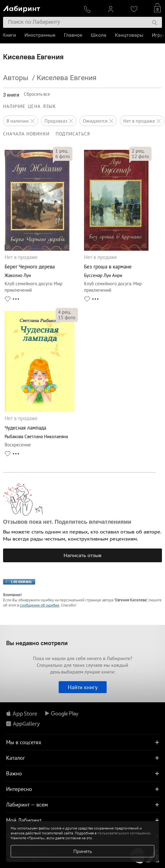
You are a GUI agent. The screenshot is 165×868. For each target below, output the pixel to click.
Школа (99, 35)
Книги (10, 35)
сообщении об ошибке (40, 605)
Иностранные (40, 35)
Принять (83, 851)
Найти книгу (83, 687)
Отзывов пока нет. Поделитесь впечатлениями (67, 522)
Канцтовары (130, 35)
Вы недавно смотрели (37, 643)
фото (63, 156)
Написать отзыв (82, 555)
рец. (62, 151)
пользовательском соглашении (124, 833)
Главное (74, 35)
